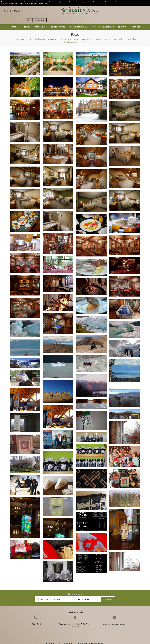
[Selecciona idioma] (127, 11)
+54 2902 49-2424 (30, 620)
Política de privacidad (66, 635)
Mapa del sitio (51, 635)
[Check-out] (57, 592)
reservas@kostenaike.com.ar (120, 620)
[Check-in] (43, 592)
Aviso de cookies (44, 4)
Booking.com (75, 639)
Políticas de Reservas (96, 635)
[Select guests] (83, 592)
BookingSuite (51, 639)
